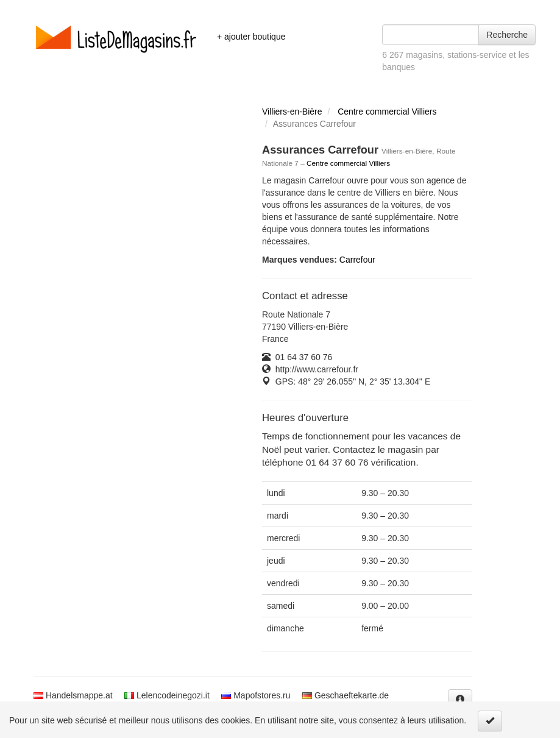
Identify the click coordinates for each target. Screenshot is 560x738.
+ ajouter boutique (251, 37)
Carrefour (357, 260)
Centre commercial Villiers (387, 112)
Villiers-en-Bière (292, 112)
